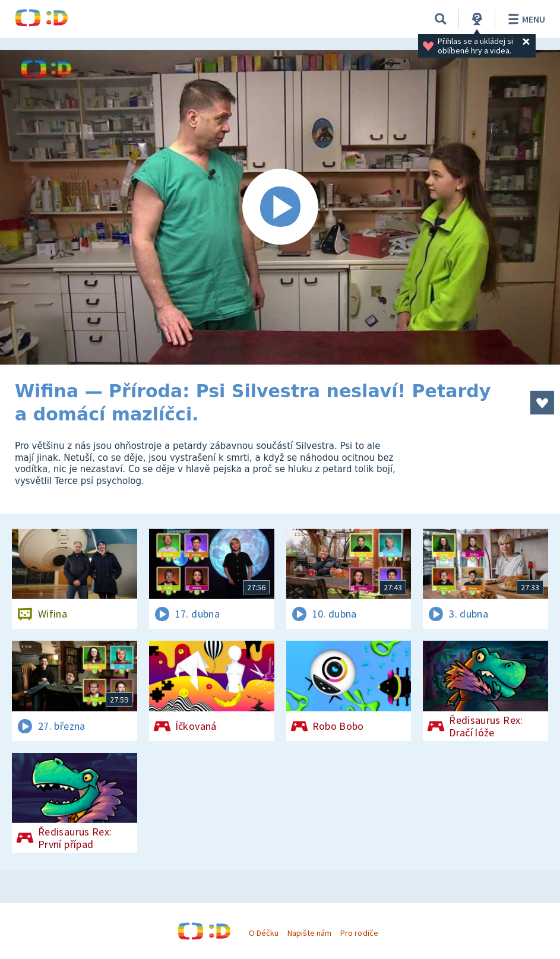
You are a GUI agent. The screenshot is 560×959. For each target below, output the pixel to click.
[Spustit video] (280, 207)
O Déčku (264, 933)
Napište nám (309, 933)
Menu (525, 19)
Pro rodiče (359, 933)
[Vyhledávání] (441, 19)
